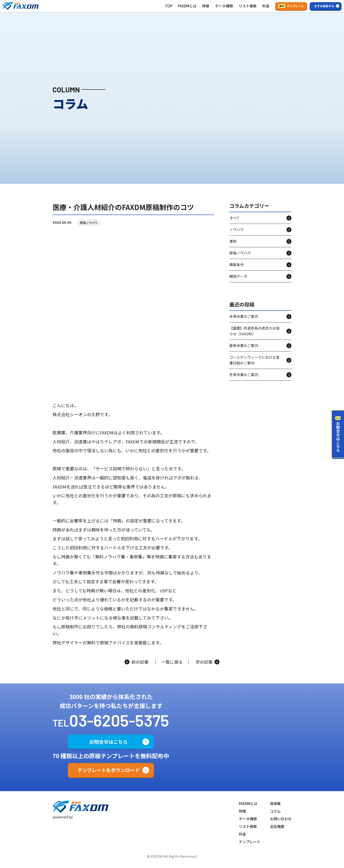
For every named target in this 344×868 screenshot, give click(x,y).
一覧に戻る (172, 662)
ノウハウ (236, 234)
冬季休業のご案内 (244, 321)
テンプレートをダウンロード (109, 770)
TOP (169, 6)
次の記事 (207, 662)
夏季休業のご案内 (244, 350)
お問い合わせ (281, 819)
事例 (233, 245)
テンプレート (291, 6)
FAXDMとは (187, 6)
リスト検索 (248, 6)
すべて (234, 222)
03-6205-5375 (119, 720)
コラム (275, 811)
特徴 (206, 6)
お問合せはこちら (108, 742)
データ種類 (224, 6)
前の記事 (137, 662)
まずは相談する (324, 6)
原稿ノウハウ (89, 227)
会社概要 (277, 826)
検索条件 (236, 269)
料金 (266, 6)
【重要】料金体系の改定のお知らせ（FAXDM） (254, 335)
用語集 (275, 803)
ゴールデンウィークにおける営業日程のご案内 (254, 364)
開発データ (238, 281)
